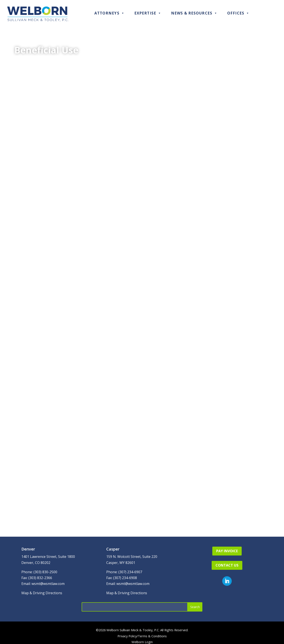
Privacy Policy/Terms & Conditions (142, 636)
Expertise (148, 13)
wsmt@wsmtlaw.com (48, 584)
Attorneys (109, 13)
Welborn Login (142, 642)
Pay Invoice (227, 551)
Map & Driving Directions (42, 593)
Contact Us (227, 565)
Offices (238, 13)
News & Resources (194, 13)
